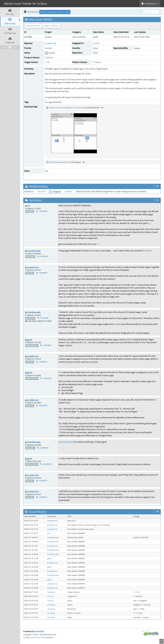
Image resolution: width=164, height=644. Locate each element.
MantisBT (40, 631)
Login (43, 12)
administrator (36, 637)
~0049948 (43, 273)
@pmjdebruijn (65, 442)
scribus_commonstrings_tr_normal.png (67, 107)
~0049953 (43, 362)
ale (28, 206)
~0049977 (43, 497)
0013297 (42, 191)
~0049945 (44, 256)
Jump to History (51, 25)
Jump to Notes (33, 25)
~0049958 (43, 405)
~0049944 (43, 211)
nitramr (96, 43)
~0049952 (47, 345)
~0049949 (44, 318)
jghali (30, 340)
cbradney (51, 592)
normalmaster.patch (58, 162)
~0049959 (44, 448)
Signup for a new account (58, 12)
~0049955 (47, 378)
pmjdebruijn (51, 43)
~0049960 (47, 464)
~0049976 (43, 481)
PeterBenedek (34, 251)
